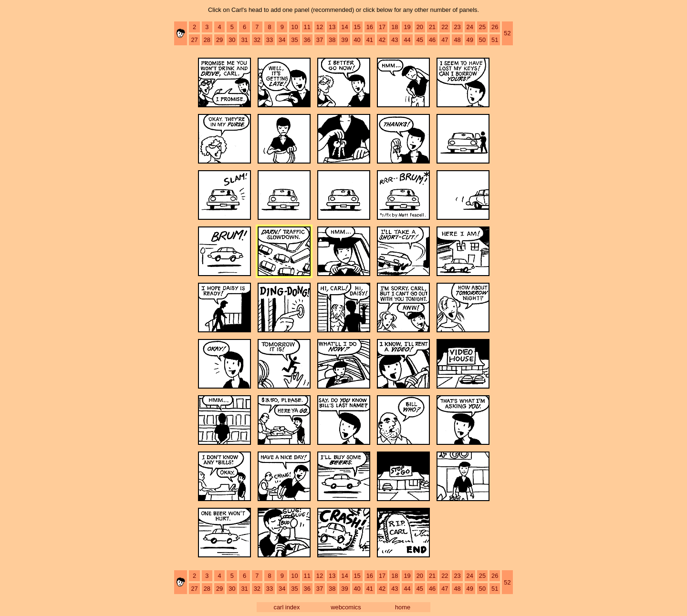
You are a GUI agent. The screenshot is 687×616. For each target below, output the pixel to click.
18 (395, 27)
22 (445, 27)
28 (207, 40)
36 (307, 40)
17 (382, 27)
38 (332, 40)
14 (344, 27)
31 (244, 40)
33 (270, 40)
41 (370, 40)
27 (194, 40)
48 (457, 40)
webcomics (346, 607)
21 (432, 27)
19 (407, 27)
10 (294, 27)
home (403, 607)
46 (432, 40)
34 (282, 40)
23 (457, 27)
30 (232, 40)
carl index (287, 607)
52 (507, 33)
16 (370, 27)
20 (420, 27)
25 (482, 27)
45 (420, 40)
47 (445, 40)
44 (407, 40)
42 (382, 40)
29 (219, 40)
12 (320, 27)
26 (495, 27)
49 (470, 40)
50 (482, 40)
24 (470, 27)
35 (294, 40)
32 (257, 40)
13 (332, 27)
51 (495, 40)
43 (395, 40)
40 (357, 40)
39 (344, 40)
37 (320, 40)
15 (357, 27)
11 (307, 27)
